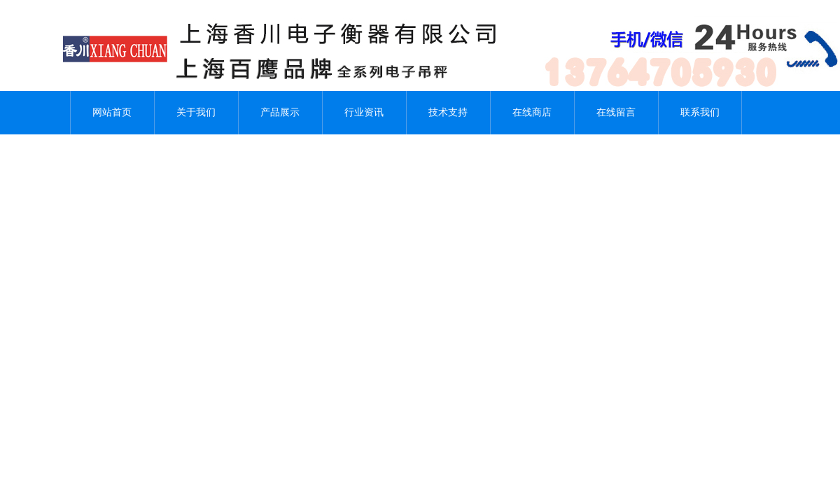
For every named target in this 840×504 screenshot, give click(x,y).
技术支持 (448, 112)
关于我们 (196, 112)
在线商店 (532, 112)
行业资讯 (364, 112)
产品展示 (280, 112)
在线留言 (616, 112)
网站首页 (112, 112)
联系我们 (700, 112)
